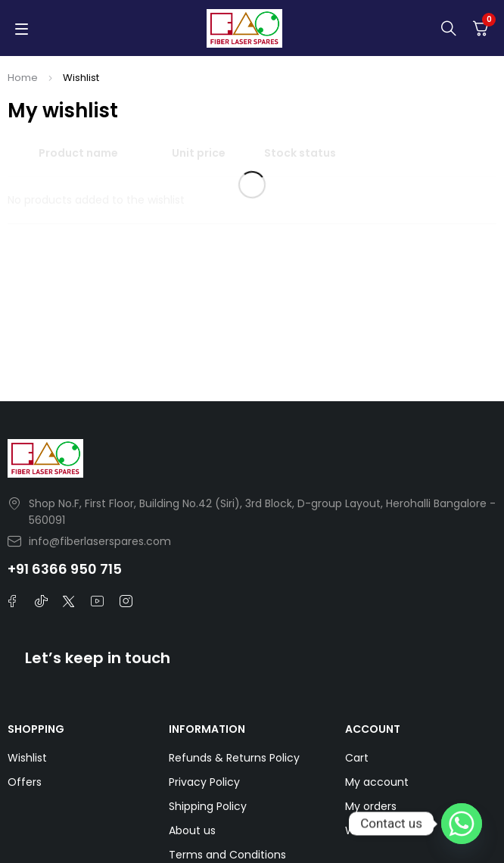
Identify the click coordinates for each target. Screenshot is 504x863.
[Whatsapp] (462, 824)
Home (23, 78)
